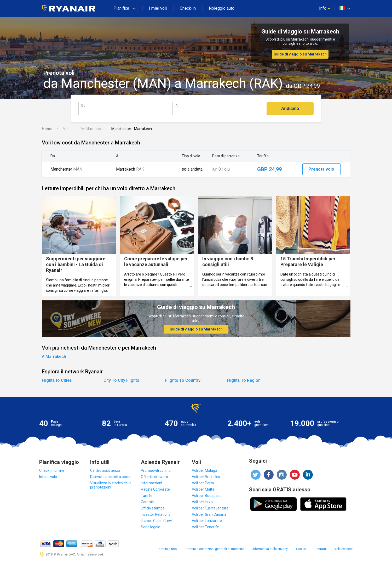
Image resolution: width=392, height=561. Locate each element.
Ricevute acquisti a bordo (111, 477)
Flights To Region (244, 380)
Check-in (188, 8)
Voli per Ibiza (202, 502)
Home (47, 129)
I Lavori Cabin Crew (156, 521)
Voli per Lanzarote (207, 521)
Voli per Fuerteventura (210, 508)
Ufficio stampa (153, 508)
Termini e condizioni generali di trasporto (215, 549)
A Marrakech (54, 357)
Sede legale (151, 527)
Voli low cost (344, 549)
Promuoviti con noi (156, 470)
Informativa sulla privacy (270, 549)
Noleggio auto (222, 8)
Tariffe (147, 496)
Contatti (148, 502)
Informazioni (151, 483)
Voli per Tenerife (205, 527)
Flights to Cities (57, 380)
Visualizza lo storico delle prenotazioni (111, 485)
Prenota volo (321, 169)
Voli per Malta (203, 489)
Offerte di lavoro (154, 477)
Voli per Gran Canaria (209, 514)
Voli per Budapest (206, 496)
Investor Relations (156, 514)
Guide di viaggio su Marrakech (300, 54)
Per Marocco (90, 129)
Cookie (301, 549)
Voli (66, 129)
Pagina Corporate (155, 489)
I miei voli (158, 8)
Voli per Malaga (204, 470)
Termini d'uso (167, 549)
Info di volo (48, 477)
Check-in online (52, 470)
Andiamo (290, 108)
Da (83, 106)
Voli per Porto (203, 483)
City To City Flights (121, 380)
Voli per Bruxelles (206, 477)
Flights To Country (183, 380)
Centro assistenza (105, 470)
